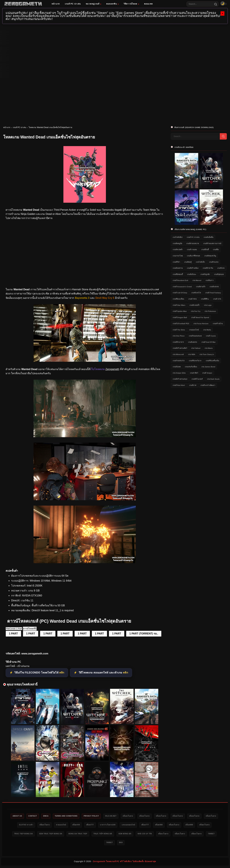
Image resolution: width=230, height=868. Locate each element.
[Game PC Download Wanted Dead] (85, 562)
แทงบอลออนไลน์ (175, 825)
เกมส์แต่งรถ (193, 342)
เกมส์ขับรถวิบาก (195, 361)
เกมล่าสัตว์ (194, 373)
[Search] (216, 4)
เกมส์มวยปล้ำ (195, 305)
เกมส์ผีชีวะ (205, 299)
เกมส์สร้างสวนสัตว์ (180, 348)
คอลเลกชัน (112, 4)
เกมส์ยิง (216, 250)
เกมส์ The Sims (179, 330)
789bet (141, 844)
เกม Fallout (196, 348)
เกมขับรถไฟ (196, 293)
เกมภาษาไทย (178, 256)
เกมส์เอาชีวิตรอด (193, 256)
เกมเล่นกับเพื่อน (191, 367)
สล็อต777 (132, 825)
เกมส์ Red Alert (179, 385)
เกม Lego (208, 305)
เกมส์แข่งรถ (214, 287)
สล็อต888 (209, 825)
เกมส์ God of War (209, 342)
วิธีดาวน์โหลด (131, 4)
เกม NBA (192, 354)
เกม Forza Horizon (201, 324)
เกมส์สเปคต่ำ (178, 250)
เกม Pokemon (210, 311)
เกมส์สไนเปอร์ (197, 379)
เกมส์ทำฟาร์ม (208, 268)
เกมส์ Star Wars (179, 305)
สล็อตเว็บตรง (148, 816)
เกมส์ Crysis (211, 336)
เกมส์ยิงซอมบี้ (178, 274)
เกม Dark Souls (213, 379)
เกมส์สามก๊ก (201, 287)
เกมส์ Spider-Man (180, 311)
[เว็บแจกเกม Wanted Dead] (85, 499)
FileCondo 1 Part (14, 629)
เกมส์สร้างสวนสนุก (180, 379)
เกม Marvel (197, 280)
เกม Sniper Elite (179, 373)
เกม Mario (209, 348)
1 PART (13, 634)
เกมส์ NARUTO (179, 361)
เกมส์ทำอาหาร (178, 342)
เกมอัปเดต (177, 367)
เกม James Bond (208, 367)
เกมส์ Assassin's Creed (182, 287)
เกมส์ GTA (217, 299)
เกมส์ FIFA (192, 299)
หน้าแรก (56, 4)
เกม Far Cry (196, 311)
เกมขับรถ (221, 268)
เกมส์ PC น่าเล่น (73, 4)
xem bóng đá (198, 834)
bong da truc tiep (146, 834)
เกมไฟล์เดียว (178, 237)
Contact (42, 816)
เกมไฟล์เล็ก (200, 262)
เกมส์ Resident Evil (180, 280)
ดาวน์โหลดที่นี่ (30, 629)
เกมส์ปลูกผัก (205, 274)
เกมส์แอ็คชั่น (209, 237)
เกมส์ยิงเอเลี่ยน (178, 299)
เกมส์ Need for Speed (200, 317)
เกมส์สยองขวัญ (210, 256)
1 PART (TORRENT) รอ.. (144, 634)
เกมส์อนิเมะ (192, 274)
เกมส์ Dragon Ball (180, 317)
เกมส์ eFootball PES (181, 324)
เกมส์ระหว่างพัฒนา (208, 385)
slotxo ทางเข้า (60, 825)
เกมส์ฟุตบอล (219, 274)
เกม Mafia (207, 330)
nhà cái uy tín (66, 844)
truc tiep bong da (86, 834)
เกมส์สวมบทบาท (193, 243)
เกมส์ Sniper (207, 373)
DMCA (57, 816)
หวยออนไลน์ (99, 825)
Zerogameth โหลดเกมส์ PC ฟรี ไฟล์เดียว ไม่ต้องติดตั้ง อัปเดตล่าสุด (125, 863)
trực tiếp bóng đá (174, 834)
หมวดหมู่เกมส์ (93, 4)
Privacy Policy (107, 816)
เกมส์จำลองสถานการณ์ (212, 243)
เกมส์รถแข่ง (214, 262)
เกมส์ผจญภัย (177, 243)
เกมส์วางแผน (192, 250)
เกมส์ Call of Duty (180, 293)
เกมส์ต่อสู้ (188, 262)
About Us (25, 816)
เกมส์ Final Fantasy (213, 293)
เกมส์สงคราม (178, 268)
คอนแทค (148, 4)
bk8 (168, 844)
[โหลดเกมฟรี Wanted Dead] (85, 361)
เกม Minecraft (178, 354)
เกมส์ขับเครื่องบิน (212, 361)
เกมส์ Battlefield (195, 336)
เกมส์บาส (193, 385)
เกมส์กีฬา (176, 262)
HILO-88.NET (128, 816)
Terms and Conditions (79, 816)
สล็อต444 (116, 825)
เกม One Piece (179, 336)
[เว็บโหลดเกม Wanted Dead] (85, 436)
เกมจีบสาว (210, 280)
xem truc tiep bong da (117, 834)
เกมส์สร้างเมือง (193, 268)
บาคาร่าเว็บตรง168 (152, 825)
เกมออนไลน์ (194, 330)
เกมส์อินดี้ (205, 250)
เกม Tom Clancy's (207, 354)
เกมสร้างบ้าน (218, 324)
